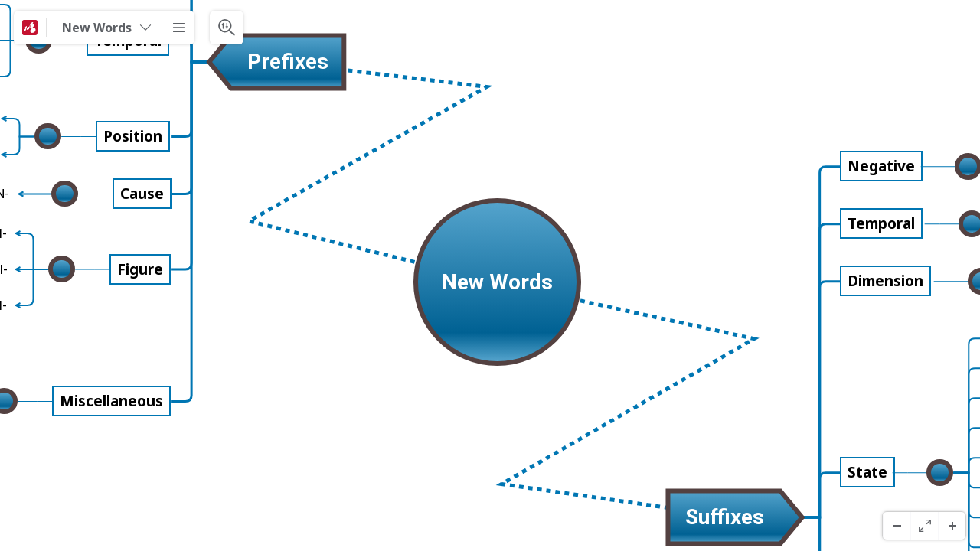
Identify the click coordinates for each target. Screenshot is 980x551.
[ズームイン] (952, 526)
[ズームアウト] (897, 526)
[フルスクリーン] (924, 526)
